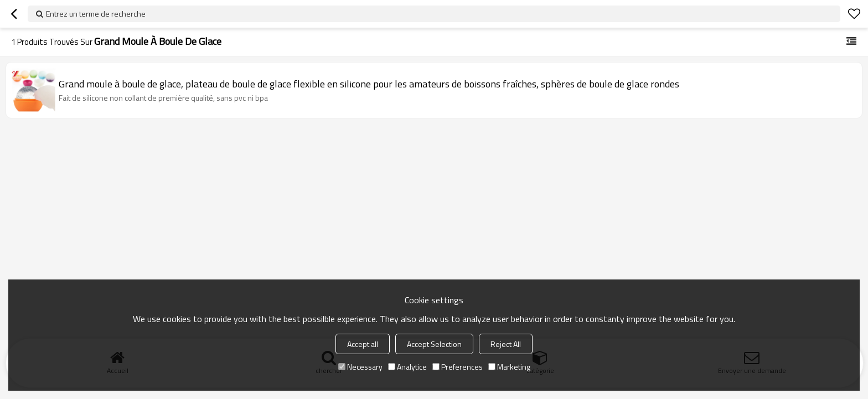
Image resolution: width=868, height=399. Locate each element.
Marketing (509, 367)
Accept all (363, 344)
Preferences (458, 367)
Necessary (360, 367)
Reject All (506, 344)
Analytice (407, 367)
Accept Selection (434, 344)
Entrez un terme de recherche (96, 14)
